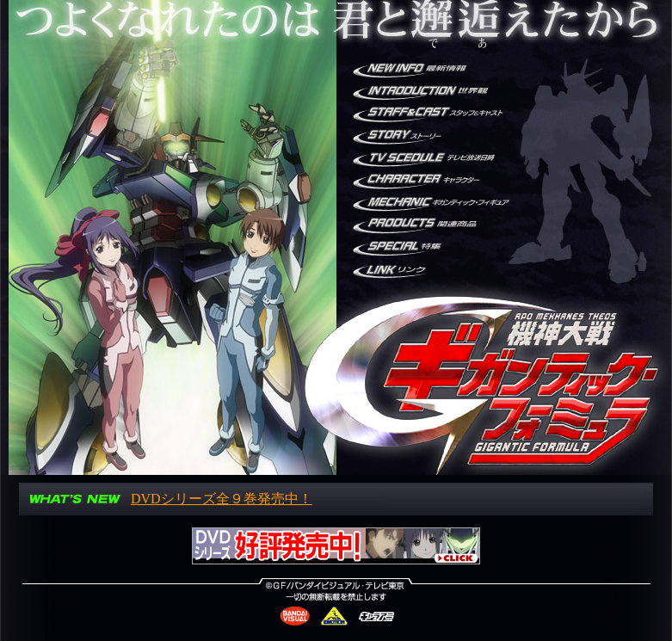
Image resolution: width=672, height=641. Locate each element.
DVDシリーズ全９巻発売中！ (222, 499)
